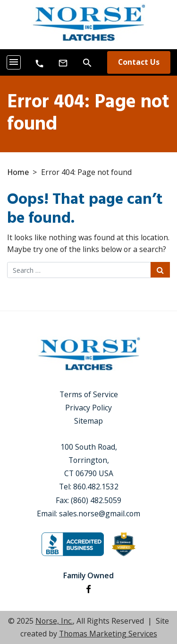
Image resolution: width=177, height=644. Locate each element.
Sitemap (88, 421)
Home (18, 172)
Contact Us (139, 62)
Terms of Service (89, 394)
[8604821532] (39, 63)
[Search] (87, 62)
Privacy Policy (88, 408)
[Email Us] (63, 62)
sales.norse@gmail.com (100, 513)
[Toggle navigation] (14, 62)
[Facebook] (88, 589)
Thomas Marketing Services (108, 634)
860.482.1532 (96, 487)
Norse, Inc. (54, 621)
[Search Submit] (160, 270)
